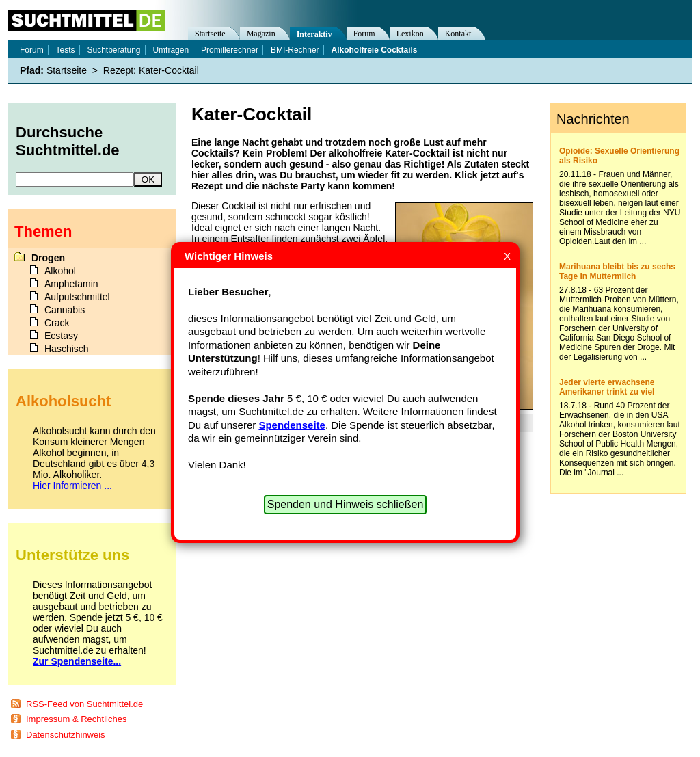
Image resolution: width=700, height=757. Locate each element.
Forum (364, 34)
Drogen (48, 258)
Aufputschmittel (77, 297)
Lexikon (410, 34)
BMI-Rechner (295, 50)
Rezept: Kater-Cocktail (151, 70)
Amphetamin (71, 284)
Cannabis (65, 310)
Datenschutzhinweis (66, 735)
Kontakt (458, 34)
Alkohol (60, 271)
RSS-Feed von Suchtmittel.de (84, 704)
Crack (57, 323)
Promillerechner (230, 50)
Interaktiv (314, 34)
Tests (66, 50)
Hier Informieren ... (72, 486)
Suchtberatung (113, 50)
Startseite (210, 34)
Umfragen (171, 50)
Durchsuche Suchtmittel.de (68, 141)
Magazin (261, 34)
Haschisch (67, 349)
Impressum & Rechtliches (76, 719)
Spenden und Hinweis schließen (346, 504)
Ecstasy (61, 336)
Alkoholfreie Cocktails (375, 50)
